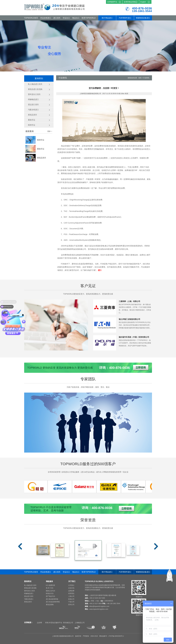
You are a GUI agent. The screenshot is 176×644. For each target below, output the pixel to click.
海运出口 (76, 18)
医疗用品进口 (107, 18)
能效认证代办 (50, 591)
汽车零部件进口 (125, 18)
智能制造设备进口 (143, 18)
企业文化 (71, 588)
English (143, 2)
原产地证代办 (50, 596)
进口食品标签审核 (52, 599)
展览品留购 (50, 605)
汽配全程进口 (29, 599)
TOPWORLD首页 (31, 18)
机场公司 (71, 599)
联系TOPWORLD (89, 18)
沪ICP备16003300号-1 (116, 636)
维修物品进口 (29, 593)
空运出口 (66, 18)
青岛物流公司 (68, 623)
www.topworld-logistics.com (99, 609)
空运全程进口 (46, 18)
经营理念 (71, 593)
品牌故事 (71, 591)
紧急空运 (41, 149)
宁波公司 (71, 602)
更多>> (50, 131)
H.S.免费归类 (50, 585)
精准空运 (41, 140)
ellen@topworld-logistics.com (99, 606)
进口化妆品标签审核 (53, 602)
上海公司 (71, 596)
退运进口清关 (29, 596)
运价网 (39, 623)
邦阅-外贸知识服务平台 (54, 623)
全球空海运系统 (130, 2)
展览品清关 (42, 158)
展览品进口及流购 (30, 588)
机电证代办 (50, 593)
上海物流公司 (80, 623)
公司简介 (71, 585)
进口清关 (57, 18)
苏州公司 (71, 605)
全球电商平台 (112, 2)
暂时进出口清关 (30, 591)
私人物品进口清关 (30, 585)
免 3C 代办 (50, 588)
